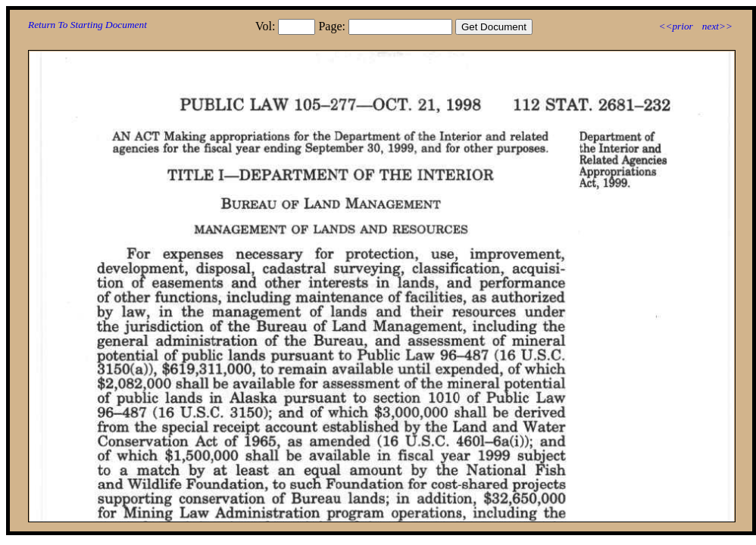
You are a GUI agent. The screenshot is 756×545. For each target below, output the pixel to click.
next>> (717, 26)
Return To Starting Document (87, 25)
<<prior (675, 26)
